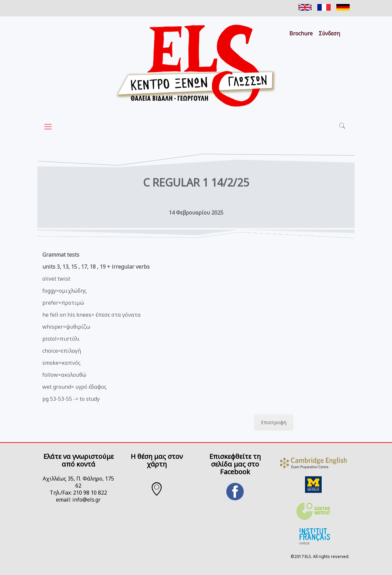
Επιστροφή (274, 422)
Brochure (301, 33)
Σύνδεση (329, 33)
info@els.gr (86, 500)
